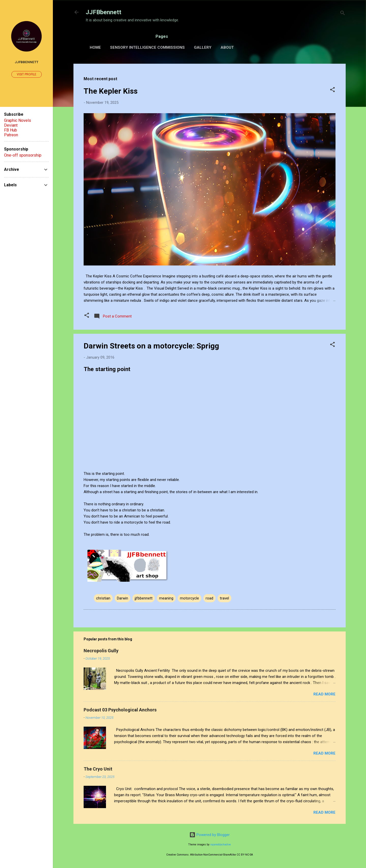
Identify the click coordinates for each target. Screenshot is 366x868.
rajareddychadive (220, 845)
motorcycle (189, 598)
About (227, 47)
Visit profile (27, 74)
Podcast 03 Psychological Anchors (120, 710)
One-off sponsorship (23, 155)
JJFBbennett (103, 12)
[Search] (343, 14)
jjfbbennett (144, 598)
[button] (332, 90)
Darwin (123, 598)
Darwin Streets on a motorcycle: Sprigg (151, 346)
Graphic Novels (18, 120)
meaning (166, 598)
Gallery (203, 47)
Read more (324, 694)
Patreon (11, 135)
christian (103, 598)
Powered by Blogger (210, 835)
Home (95, 47)
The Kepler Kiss (111, 91)
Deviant (11, 125)
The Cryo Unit (98, 769)
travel (224, 598)
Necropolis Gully (101, 651)
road (209, 598)
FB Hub (11, 130)
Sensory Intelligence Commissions (147, 47)
